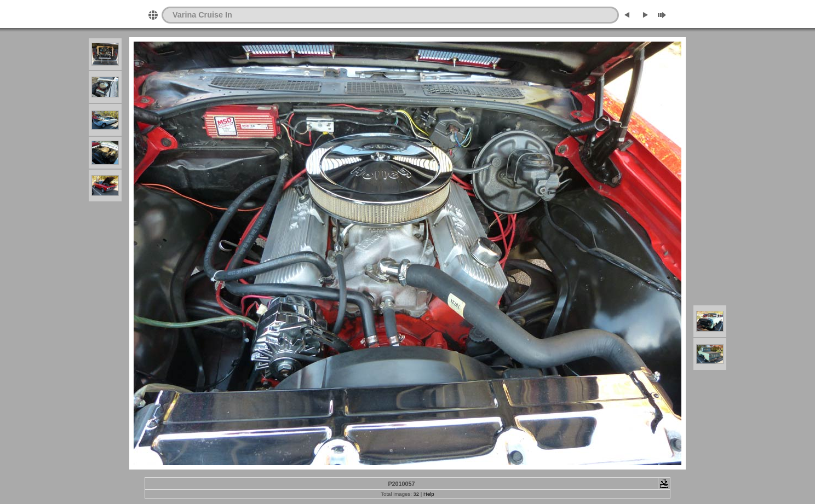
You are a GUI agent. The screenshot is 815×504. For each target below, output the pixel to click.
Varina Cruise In (202, 15)
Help (429, 494)
